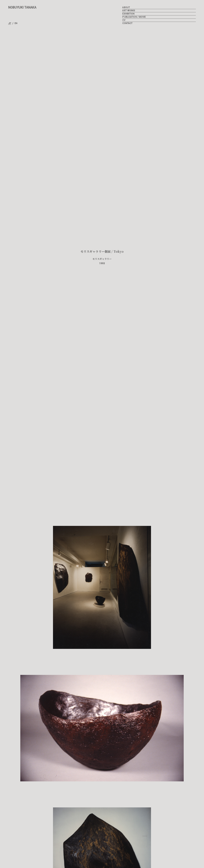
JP (10, 23)
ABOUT (126, 7)
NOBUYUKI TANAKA (22, 7)
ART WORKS (129, 11)
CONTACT (127, 23)
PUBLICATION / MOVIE (134, 17)
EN (16, 23)
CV (124, 20)
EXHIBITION (128, 14)
